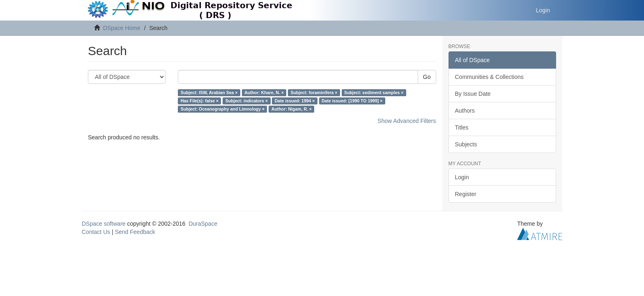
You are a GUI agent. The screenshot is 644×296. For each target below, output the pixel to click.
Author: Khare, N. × (264, 92)
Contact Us (96, 232)
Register (466, 194)
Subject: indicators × (247, 101)
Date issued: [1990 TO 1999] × (352, 101)
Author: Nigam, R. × (292, 109)
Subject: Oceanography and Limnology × (223, 109)
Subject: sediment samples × (374, 92)
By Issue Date (473, 94)
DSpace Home (122, 28)
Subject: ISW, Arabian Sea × (209, 92)
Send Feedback (135, 232)
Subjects (466, 144)
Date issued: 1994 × (295, 101)
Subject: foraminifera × (314, 92)
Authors (465, 111)
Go (427, 77)
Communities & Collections (489, 77)
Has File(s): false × (200, 101)
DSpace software (104, 224)
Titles (462, 127)
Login (462, 177)
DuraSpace (203, 224)
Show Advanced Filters (407, 121)
